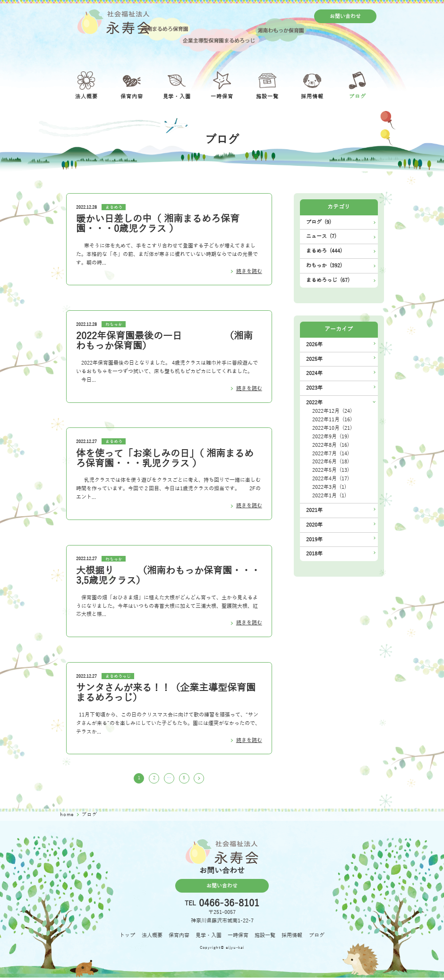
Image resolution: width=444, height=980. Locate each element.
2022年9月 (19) (331, 437)
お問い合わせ (345, 16)
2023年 (314, 388)
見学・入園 (209, 937)
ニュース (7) (321, 236)
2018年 (314, 554)
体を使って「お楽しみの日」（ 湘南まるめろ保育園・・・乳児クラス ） (165, 459)
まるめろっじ (118, 676)
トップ (127, 937)
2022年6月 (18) (331, 462)
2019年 (314, 540)
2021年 (314, 510)
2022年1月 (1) (329, 496)
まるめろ (114, 207)
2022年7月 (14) (331, 454)
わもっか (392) (324, 266)
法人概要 (152, 937)
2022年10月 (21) (332, 428)
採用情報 (292, 937)
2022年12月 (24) (332, 411)
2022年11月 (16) (332, 420)
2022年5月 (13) (331, 470)
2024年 (314, 373)
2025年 (314, 359)
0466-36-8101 (229, 906)
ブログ (317, 937)
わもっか (114, 324)
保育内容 (179, 937)
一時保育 (238, 937)
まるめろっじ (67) (328, 280)
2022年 (314, 403)
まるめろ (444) (324, 251)
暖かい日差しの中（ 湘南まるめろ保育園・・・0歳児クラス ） (158, 224)
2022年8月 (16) (331, 445)
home (68, 816)
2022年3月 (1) (329, 487)
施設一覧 (265, 937)
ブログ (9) (319, 222)
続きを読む (249, 271)
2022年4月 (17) (331, 479)
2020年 (314, 525)
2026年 (314, 345)
